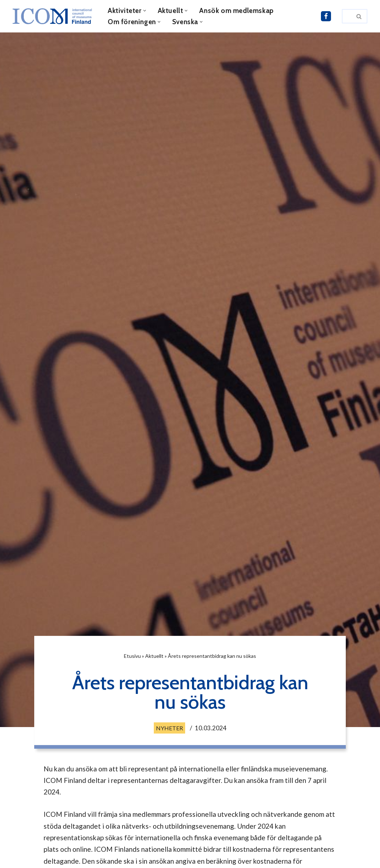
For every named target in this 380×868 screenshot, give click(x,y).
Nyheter (169, 728)
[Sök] (347, 16)
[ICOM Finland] (54, 16)
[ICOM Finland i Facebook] (326, 16)
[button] (145, 11)
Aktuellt (154, 656)
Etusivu (132, 656)
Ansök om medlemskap (236, 11)
